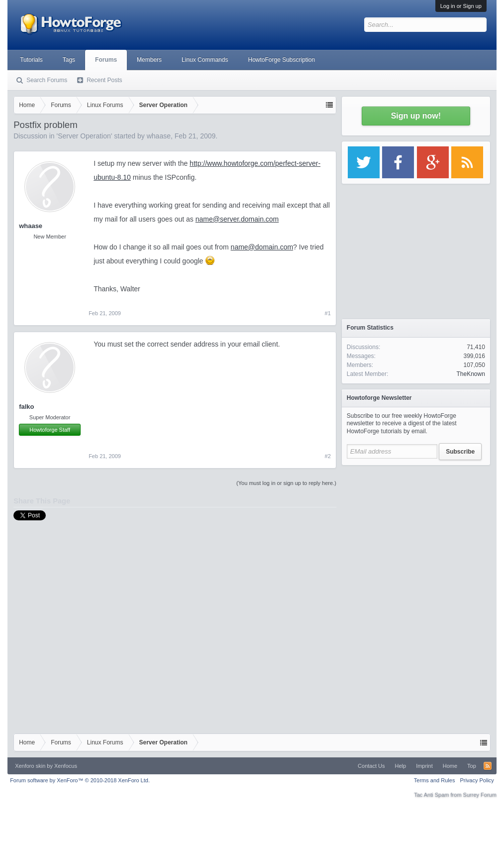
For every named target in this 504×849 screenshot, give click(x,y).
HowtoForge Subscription (281, 60)
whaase (159, 136)
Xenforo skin (30, 766)
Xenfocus (66, 766)
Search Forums (47, 80)
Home (450, 766)
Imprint (424, 766)
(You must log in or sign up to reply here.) (286, 483)
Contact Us (371, 766)
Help (401, 766)
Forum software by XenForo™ (80, 780)
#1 (328, 313)
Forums (106, 60)
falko (26, 407)
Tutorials (31, 60)
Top (472, 766)
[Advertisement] (416, 533)
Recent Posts (104, 80)
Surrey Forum (480, 795)
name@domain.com (262, 247)
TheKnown (470, 374)
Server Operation (84, 136)
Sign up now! (416, 116)
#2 (328, 456)
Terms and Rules (435, 780)
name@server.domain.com (237, 219)
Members (149, 60)
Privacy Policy (477, 780)
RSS (488, 766)
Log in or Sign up (461, 6)
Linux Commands (205, 60)
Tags (69, 60)
